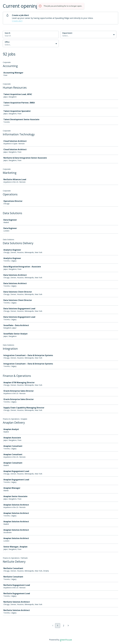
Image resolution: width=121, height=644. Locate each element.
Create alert (17, 21)
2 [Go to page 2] (64, 626)
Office (7, 42)
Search (8, 33)
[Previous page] (53, 626)
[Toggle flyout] (114, 35)
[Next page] (68, 626)
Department (67, 33)
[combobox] (63, 36)
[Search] (31, 36)
